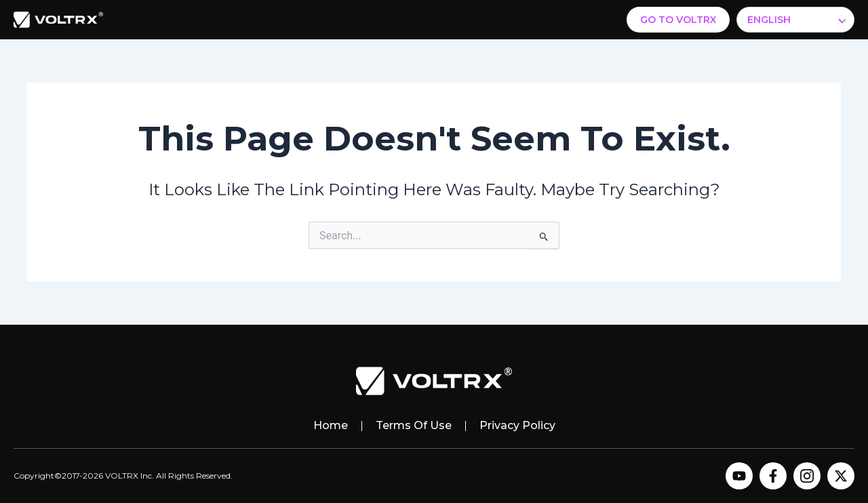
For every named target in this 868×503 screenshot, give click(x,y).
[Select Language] (795, 20)
